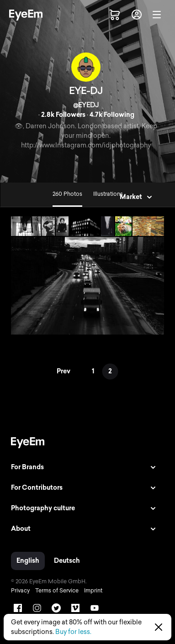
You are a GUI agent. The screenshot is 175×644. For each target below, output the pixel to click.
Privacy (20, 591)
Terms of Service (57, 591)
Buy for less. (73, 632)
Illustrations (108, 194)
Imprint (93, 591)
